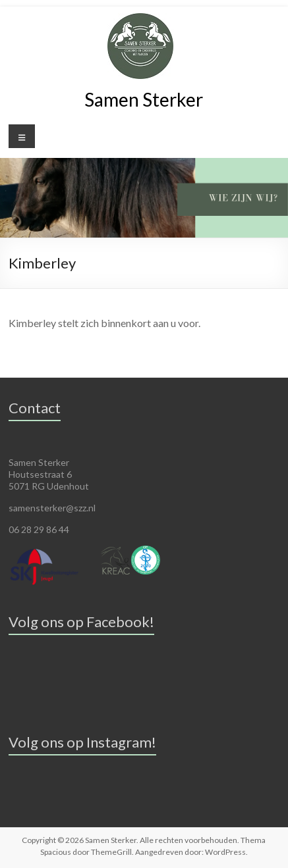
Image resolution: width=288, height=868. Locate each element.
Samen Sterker (144, 99)
